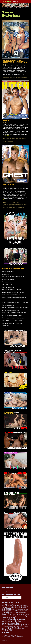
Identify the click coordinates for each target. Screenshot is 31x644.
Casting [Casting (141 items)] (13, 611)
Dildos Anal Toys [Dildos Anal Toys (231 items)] (12, 616)
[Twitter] (3, 591)
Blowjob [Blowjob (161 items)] (19, 609)
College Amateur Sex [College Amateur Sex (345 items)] (21, 611)
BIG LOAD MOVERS (9, 287)
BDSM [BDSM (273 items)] (23, 605)
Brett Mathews (6, 138)
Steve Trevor (15, 207)
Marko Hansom (12, 77)
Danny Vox (26, 203)
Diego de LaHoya (6, 204)
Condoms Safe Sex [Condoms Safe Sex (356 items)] (21, 613)
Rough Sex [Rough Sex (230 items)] (12, 623)
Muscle (17, 206)
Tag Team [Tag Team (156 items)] (11, 626)
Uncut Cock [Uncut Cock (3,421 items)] (13, 628)
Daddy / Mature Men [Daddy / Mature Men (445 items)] (22, 614)
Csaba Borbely (6, 77)
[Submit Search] (3, 598)
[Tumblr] (6, 591)
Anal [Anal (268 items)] (3, 605)
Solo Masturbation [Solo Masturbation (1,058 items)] (11, 624)
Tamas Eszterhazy (24, 77)
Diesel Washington (6, 140)
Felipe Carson (18, 204)
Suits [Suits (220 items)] (8, 626)
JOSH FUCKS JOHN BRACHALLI (12, 295)
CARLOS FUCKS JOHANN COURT (13, 321)
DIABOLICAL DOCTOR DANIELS (12, 290)
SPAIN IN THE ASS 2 (9, 282)
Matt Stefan (18, 77)
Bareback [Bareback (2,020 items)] (16, 605)
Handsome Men (8, 206)
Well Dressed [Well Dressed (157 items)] (22, 628)
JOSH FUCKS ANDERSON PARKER (13, 315)
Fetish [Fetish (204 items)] (18, 616)
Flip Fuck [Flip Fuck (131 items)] (22, 616)
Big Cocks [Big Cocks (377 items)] (8, 607)
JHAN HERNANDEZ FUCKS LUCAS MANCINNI (16, 303)
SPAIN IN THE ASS (8, 285)
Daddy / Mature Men (19, 203)
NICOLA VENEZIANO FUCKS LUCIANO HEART (16, 308)
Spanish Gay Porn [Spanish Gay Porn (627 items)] (19, 625)
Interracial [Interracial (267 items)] (5, 622)
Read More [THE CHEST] (6, 200)
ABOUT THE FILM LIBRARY (11, 635)
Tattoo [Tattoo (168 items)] (15, 627)
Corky (14, 203)
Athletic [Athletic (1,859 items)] (8, 605)
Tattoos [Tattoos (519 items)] (19, 626)
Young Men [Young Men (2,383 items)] (8, 630)
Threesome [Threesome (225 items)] (25, 626)
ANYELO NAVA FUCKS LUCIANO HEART (14, 318)
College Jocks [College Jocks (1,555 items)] (8, 612)
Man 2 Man (13, 206)
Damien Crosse (18, 138)
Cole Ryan (11, 203)
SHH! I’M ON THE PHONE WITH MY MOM (14, 277)
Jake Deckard (13, 140)
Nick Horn (23, 140)
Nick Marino (21, 206)
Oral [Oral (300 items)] (8, 623)
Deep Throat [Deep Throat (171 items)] (5, 616)
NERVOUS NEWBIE (9, 272)
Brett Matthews (12, 138)
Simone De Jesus (9, 207)
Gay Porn (23, 204)
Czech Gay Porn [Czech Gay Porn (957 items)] (9, 614)
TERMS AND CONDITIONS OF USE (13, 637)
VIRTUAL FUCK (7, 274)
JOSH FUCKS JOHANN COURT (12, 310)
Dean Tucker (24, 138)
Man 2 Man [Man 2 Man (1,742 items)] (13, 621)
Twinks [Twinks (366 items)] (4, 628)
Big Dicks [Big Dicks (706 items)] (15, 607)
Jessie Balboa (18, 140)
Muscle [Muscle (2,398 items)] (22, 621)
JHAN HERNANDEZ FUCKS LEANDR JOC (15, 313)
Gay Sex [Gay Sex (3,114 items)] (10, 617)
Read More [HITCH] (6, 136)
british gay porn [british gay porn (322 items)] (6, 611)
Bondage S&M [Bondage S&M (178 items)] (25, 609)
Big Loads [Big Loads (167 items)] (15, 609)
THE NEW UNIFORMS (9, 279)
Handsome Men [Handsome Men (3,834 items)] (17, 619)
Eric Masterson (13, 204)
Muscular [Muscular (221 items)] (4, 623)
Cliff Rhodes (6, 203)
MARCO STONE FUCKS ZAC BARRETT (14, 292)
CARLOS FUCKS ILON (9, 305)
